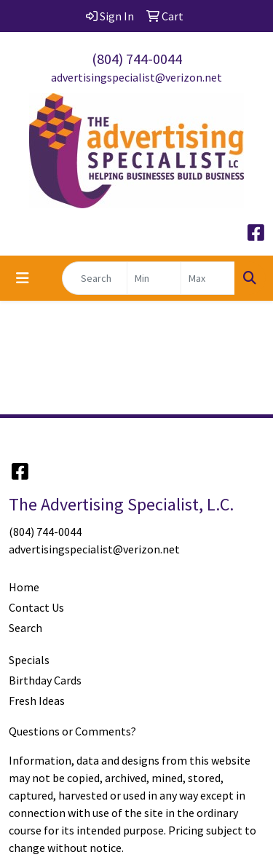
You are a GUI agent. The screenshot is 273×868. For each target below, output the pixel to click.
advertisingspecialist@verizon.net (136, 77)
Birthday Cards (45, 680)
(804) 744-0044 (137, 59)
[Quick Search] (95, 278)
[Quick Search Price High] (208, 278)
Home (24, 587)
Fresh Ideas (37, 701)
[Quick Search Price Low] (154, 278)
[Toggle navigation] (23, 278)
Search (25, 628)
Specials (29, 660)
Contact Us (36, 607)
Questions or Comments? (72, 731)
